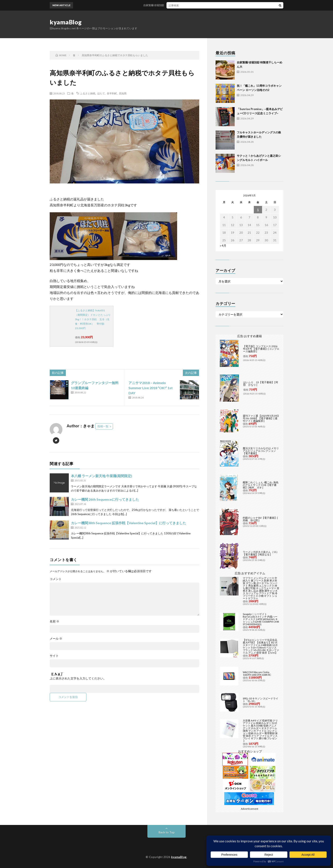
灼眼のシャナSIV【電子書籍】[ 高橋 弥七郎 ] (260, 519)
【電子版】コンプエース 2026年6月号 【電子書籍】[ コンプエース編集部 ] (261, 349)
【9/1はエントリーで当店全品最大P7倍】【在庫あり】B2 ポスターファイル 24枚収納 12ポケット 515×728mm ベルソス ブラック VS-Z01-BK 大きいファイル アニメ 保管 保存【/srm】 (261, 646)
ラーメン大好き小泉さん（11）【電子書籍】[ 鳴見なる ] (261, 553)
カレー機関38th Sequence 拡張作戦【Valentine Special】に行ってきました (128, 523)
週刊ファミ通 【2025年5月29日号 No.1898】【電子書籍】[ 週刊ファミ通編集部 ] (261, 418)
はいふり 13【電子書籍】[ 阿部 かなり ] (261, 384)
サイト (54, 656)
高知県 (123, 93)
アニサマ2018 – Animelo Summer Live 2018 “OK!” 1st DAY (151, 388)
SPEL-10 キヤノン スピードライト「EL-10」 (260, 700)
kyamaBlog (66, 22)
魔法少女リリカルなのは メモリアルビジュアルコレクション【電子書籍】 (261, 451)
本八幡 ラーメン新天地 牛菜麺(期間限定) (102, 476)
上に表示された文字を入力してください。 (78, 678)
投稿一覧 (103, 426)
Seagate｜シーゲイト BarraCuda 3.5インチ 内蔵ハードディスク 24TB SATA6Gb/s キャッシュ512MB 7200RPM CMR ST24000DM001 (261, 619)
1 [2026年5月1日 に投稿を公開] (258, 210)
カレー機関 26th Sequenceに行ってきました (105, 499)
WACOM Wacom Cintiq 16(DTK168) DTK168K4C (257, 673)
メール (56, 639)
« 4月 (223, 245)
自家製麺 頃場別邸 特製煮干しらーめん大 (174, 5)
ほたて (101, 93)
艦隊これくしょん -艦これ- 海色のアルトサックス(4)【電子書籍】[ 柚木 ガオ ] (261, 485)
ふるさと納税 (88, 93)
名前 (54, 621)
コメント (56, 579)
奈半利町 (112, 93)
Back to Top (167, 832)
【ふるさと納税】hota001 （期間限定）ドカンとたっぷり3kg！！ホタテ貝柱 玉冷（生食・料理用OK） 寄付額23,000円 (93, 319)
